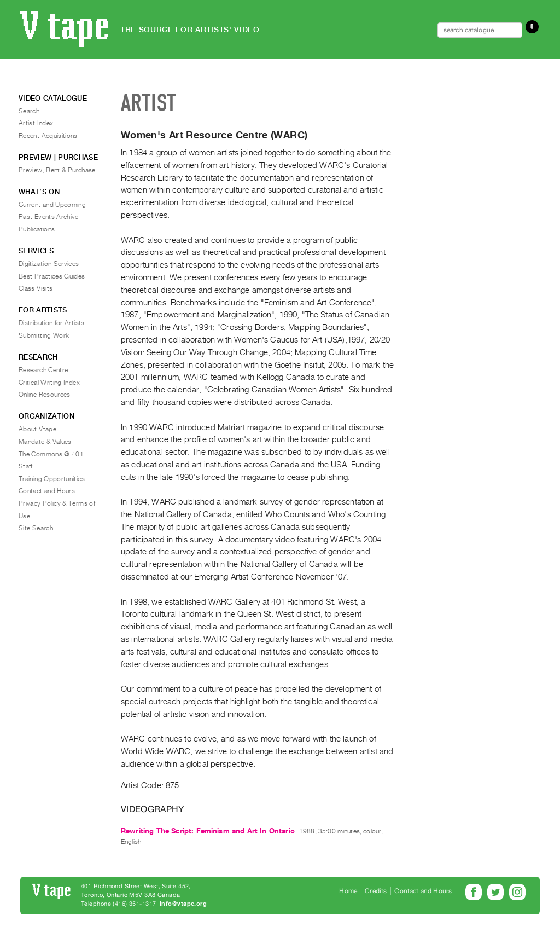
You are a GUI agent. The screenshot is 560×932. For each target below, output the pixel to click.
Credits (376, 891)
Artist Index (36, 123)
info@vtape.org (183, 904)
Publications (37, 229)
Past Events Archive (49, 217)
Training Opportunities (52, 479)
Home (348, 891)
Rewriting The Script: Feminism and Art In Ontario (208, 831)
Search (29, 111)
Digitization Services (49, 264)
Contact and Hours (47, 491)
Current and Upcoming (52, 205)
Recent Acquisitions (48, 136)
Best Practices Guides (52, 276)
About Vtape (37, 429)
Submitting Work (44, 335)
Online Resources (45, 395)
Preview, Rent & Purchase (57, 170)
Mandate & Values (45, 442)
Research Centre (43, 370)
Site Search (36, 528)
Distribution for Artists (52, 323)
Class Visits (36, 288)
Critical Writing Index (49, 383)
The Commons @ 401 (51, 454)
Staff (26, 466)
